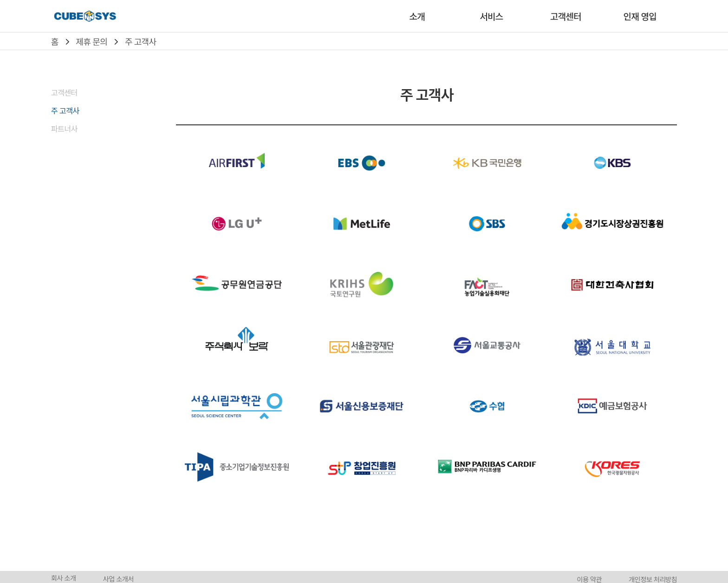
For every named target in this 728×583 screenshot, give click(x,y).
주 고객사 (140, 41)
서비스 (491, 16)
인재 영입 (640, 16)
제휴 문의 (92, 41)
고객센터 (566, 16)
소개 (417, 16)
